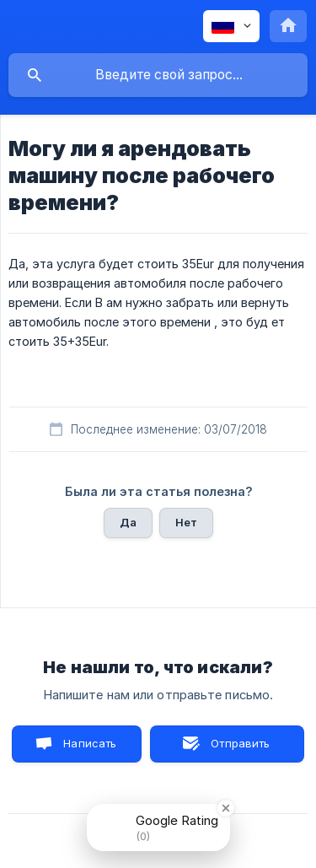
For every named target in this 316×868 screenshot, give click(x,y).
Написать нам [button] (90, 749)
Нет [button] (186, 522)
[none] (231, 26)
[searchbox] (158, 75)
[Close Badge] (226, 808)
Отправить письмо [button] (238, 749)
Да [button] (128, 522)
